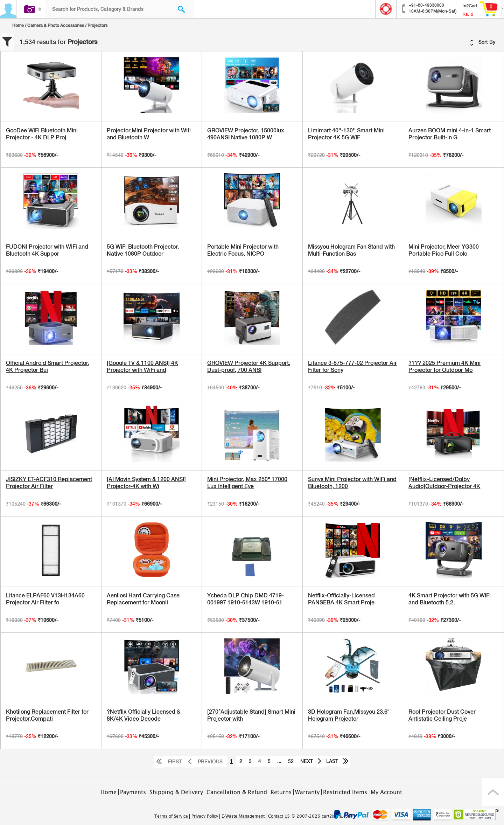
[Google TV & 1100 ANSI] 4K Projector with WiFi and (142, 366)
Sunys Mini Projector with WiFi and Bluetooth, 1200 (352, 483)
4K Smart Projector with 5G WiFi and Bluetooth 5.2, (450, 599)
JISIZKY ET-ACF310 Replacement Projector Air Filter (49, 483)
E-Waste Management (243, 816)
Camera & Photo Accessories (56, 26)
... (279, 761)
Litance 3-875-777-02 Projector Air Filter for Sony (352, 366)
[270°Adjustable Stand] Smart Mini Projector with (251, 715)
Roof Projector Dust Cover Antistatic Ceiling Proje (442, 715)
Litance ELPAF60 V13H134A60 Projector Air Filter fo (45, 599)
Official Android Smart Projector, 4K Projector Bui (48, 366)
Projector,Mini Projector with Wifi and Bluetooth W (149, 134)
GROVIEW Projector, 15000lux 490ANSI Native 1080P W (246, 134)
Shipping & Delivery (176, 792)
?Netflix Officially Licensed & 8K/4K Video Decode (143, 715)
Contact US (279, 816)
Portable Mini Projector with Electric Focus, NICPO (243, 250)
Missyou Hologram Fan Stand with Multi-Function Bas (351, 250)
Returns (281, 792)
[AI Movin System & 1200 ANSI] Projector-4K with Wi (146, 483)
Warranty (307, 792)
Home (18, 26)
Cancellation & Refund (237, 792)
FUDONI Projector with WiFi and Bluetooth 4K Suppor (47, 250)
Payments (133, 792)
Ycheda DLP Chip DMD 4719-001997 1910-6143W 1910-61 (246, 599)
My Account (386, 792)
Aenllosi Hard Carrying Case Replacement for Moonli (143, 599)
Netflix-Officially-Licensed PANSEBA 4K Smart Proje (341, 599)
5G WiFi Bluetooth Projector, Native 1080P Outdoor (143, 250)
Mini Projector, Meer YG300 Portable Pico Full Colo (444, 250)
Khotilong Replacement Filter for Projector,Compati (47, 715)
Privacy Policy (205, 816)
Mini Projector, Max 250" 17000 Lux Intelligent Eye (247, 483)
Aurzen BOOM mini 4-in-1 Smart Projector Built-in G (450, 134)
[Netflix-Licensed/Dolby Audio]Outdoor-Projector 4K (444, 483)
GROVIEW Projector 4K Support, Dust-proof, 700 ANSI (249, 366)
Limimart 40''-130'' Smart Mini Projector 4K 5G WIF (346, 134)
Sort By (483, 42)
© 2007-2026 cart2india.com (322, 816)
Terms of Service (171, 816)
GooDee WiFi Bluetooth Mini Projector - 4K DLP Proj (42, 134)
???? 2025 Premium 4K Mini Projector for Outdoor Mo (444, 366)
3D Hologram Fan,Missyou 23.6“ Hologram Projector (349, 715)
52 (291, 761)
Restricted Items (345, 792)
